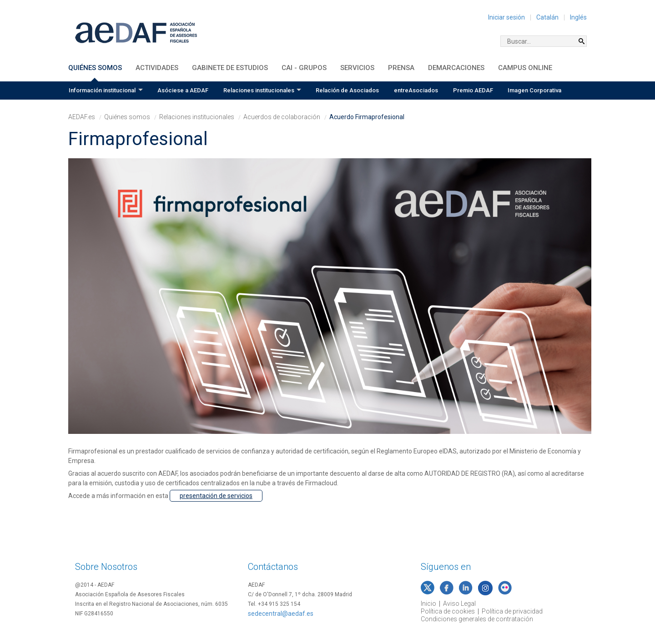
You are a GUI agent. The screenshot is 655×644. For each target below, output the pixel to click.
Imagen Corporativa (534, 90)
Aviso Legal (459, 604)
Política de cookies (448, 611)
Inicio (428, 604)
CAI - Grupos (304, 68)
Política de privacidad (512, 611)
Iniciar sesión (506, 17)
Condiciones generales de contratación (477, 619)
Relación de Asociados (347, 90)
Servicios (357, 68)
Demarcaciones (456, 68)
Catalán (547, 17)
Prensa (401, 68)
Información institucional (102, 90)
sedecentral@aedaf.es (281, 614)
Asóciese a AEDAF (183, 90)
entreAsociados (416, 90)
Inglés (578, 17)
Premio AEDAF (473, 90)
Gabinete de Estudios (230, 68)
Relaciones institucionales (259, 90)
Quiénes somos (95, 68)
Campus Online (525, 68)
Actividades (157, 68)
